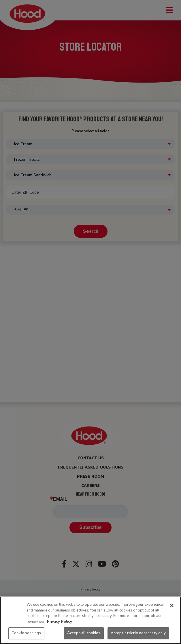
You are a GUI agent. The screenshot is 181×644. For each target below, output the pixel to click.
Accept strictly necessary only (138, 633)
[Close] (172, 605)
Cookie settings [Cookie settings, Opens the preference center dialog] (26, 633)
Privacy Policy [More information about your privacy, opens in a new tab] (60, 622)
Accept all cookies (84, 633)
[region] (90, 620)
